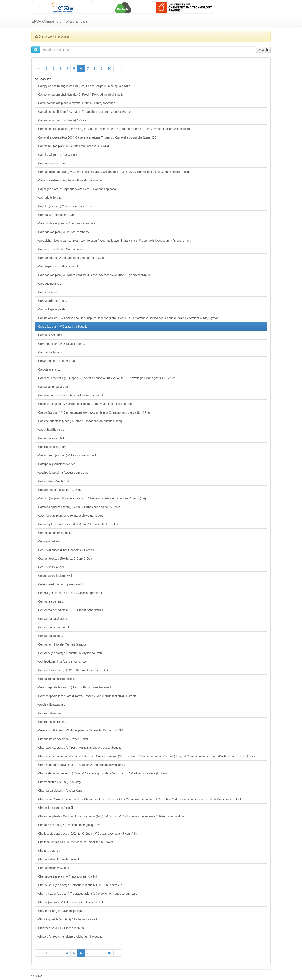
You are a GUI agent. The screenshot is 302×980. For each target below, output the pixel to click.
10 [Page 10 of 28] (109, 69)
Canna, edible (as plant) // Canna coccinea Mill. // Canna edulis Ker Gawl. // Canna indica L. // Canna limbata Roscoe (114, 172)
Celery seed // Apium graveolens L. (61, 584)
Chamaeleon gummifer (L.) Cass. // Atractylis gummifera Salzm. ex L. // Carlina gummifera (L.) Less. (103, 773)
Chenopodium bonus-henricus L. (59, 859)
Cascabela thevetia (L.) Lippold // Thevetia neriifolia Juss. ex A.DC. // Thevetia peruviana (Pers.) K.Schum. (107, 378)
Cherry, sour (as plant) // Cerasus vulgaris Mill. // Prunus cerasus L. (82, 885)
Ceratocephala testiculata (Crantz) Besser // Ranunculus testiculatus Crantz (87, 696)
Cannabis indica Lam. (52, 163)
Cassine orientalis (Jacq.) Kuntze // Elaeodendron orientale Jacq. (80, 421)
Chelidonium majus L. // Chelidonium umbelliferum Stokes (76, 842)
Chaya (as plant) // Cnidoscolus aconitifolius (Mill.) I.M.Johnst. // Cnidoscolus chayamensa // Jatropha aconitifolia (111, 816)
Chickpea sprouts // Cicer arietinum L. (63, 928)
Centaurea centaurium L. (54, 627)
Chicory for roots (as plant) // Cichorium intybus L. (70, 937)
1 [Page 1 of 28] (47, 69)
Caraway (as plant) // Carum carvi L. (62, 249)
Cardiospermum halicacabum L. (59, 266)
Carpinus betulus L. (51, 335)
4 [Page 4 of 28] (67, 69)
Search (263, 50)
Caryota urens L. (49, 369)
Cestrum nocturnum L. (53, 722)
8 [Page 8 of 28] (95, 69)
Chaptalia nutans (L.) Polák (56, 808)
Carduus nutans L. (50, 284)
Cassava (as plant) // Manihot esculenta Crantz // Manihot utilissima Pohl (85, 404)
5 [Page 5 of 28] (74, 69)
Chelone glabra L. (50, 851)
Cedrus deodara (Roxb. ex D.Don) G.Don (65, 559)
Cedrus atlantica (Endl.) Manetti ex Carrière (66, 550)
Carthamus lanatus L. (52, 352)
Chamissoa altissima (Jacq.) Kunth (61, 791)
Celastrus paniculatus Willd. (56, 576)
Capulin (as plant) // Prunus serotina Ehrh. (66, 206)
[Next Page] (118, 69)
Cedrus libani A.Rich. (52, 567)
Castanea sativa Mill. (52, 438)
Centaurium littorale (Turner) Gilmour (62, 644)
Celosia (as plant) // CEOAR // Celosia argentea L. (71, 593)
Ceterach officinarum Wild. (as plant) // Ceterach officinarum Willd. (81, 730)
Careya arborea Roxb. (53, 301)
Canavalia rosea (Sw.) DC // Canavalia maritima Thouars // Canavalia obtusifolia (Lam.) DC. (98, 137)
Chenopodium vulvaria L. (54, 868)
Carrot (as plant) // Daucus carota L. (62, 344)
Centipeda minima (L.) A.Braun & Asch (63, 662)
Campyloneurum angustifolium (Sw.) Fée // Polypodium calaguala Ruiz (84, 86)
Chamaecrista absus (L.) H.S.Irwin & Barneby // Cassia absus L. (80, 748)
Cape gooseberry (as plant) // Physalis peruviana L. (72, 180)
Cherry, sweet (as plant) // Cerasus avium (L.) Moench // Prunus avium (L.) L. (88, 894)
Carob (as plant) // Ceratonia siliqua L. (63, 327)
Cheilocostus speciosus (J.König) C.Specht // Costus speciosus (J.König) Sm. (89, 834)
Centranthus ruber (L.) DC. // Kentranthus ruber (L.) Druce (76, 670)
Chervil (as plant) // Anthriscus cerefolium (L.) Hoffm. (72, 902)
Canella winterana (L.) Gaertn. (58, 155)
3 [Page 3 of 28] (60, 69)
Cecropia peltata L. (51, 541)
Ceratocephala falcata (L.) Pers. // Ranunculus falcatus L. (75, 687)
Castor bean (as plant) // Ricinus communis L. (68, 455)
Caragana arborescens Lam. (57, 215)
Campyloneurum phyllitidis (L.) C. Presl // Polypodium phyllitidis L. (81, 95)
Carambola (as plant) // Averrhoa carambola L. (68, 223)
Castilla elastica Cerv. (52, 447)
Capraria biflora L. (50, 198)
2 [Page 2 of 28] (53, 69)
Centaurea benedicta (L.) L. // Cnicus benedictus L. (71, 610)
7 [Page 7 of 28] (88, 69)
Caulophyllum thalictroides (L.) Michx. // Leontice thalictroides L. (80, 524)
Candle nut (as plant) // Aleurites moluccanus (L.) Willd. (74, 146)
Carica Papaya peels (52, 309)
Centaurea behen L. (51, 601)
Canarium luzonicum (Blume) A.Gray (62, 120)
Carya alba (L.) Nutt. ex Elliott (57, 361)
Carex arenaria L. (49, 292)
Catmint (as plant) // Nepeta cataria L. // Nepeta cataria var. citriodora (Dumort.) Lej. (92, 498)
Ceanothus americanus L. (55, 533)
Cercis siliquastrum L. (52, 705)
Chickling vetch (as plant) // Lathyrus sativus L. (68, 919)
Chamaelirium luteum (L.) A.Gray (60, 782)
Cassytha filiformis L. (52, 430)
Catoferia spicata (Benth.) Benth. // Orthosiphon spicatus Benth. (80, 507)
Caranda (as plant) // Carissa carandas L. (65, 232)
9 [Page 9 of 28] (102, 69)
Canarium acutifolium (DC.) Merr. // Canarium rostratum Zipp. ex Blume (84, 112)
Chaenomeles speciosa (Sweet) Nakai (63, 739)
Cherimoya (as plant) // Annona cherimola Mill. (68, 876)
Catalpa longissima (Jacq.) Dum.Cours (63, 473)
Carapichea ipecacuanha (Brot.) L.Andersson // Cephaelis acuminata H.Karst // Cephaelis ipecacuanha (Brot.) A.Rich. (115, 241)
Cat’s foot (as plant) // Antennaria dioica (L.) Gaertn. (72, 516)
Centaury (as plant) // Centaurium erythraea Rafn (70, 653)
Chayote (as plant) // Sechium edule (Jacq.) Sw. (69, 825)
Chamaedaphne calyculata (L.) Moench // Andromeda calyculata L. (81, 765)
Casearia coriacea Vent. (54, 387)
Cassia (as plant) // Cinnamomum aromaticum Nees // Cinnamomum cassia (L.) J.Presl (95, 412)
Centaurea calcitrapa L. (53, 619)
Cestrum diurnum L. (51, 713)
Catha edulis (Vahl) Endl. (54, 481)
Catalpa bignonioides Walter (57, 464)
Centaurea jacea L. (51, 636)
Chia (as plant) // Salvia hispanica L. (62, 911)
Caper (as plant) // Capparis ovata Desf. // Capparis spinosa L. (79, 189)
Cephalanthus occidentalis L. (57, 679)
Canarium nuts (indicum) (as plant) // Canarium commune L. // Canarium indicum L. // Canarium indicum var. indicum (114, 129)
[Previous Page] (39, 69)
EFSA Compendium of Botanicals (59, 21)
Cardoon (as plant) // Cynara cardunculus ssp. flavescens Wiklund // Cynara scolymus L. (96, 275)
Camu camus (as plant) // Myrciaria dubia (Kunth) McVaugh (77, 103)
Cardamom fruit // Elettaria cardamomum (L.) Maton (72, 258)
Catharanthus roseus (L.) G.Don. (59, 490)
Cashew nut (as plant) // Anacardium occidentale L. (71, 395)
